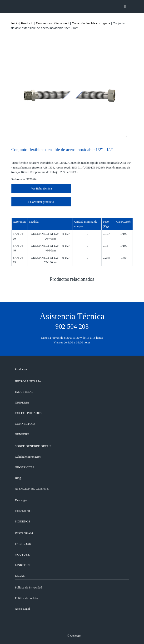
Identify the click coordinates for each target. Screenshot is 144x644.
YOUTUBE (22, 555)
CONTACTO (23, 511)
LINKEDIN (22, 565)
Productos (21, 369)
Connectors (44, 23)
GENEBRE (22, 434)
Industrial (24, 392)
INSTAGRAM (24, 533)
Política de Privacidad (29, 587)
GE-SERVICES (25, 467)
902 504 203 (72, 326)
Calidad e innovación (28, 457)
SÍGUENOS (23, 521)
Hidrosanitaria (28, 381)
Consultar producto (41, 202)
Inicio (15, 23)
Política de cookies (27, 598)
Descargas (21, 500)
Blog (18, 478)
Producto (27, 23)
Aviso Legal (22, 609)
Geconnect (62, 23)
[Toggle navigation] (125, 7)
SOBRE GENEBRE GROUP (33, 446)
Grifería (22, 402)
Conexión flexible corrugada (91, 23)
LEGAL (20, 576)
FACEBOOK (23, 544)
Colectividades (28, 413)
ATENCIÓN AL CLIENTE (32, 488)
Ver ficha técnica (41, 188)
